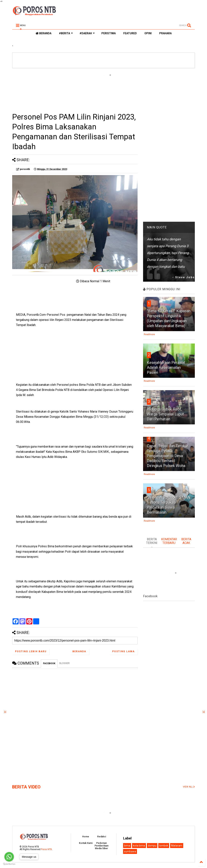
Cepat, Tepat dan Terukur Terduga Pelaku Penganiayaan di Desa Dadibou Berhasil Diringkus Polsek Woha (168, 456)
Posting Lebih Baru (31, 651)
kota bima (139, 846)
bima (127, 846)
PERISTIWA (109, 33)
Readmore (149, 334)
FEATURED (130, 33)
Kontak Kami (86, 843)
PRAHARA (165, 33)
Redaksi (102, 837)
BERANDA (43, 33)
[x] (5, 712)
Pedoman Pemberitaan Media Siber (102, 846)
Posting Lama (123, 651)
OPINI (148, 33)
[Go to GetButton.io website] (9, 864)
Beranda (79, 651)
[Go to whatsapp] (9, 857)
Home (86, 837)
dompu (152, 846)
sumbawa (130, 851)
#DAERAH (87, 33)
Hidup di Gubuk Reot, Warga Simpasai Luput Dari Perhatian (165, 414)
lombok (164, 846)
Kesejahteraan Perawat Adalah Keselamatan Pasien (166, 367)
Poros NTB (46, 849)
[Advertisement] (75, 90)
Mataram (177, 846)
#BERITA (66, 33)
